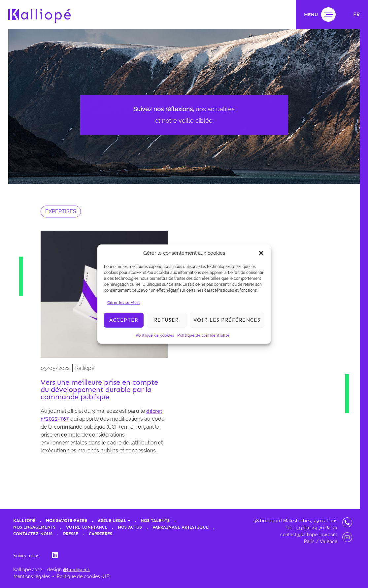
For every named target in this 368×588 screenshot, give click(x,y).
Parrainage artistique (181, 527)
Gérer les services (124, 302)
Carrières (100, 534)
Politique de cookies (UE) (84, 576)
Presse (71, 534)
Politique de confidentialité (203, 335)
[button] (261, 253)
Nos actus (130, 527)
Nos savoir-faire (67, 521)
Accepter (124, 320)
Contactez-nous (33, 534)
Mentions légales (32, 576)
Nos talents (155, 521)
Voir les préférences (227, 320)
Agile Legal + (114, 521)
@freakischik (76, 570)
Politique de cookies (155, 335)
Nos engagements (34, 527)
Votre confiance (87, 527)
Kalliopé (24, 521)
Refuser (166, 320)
